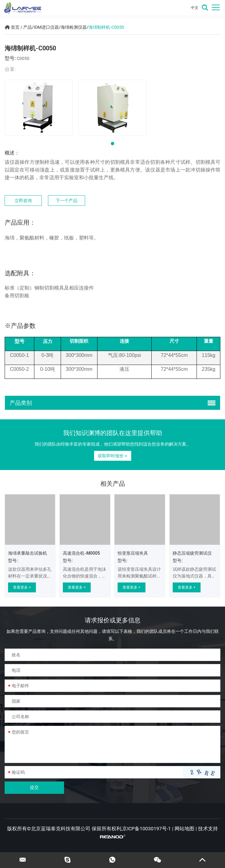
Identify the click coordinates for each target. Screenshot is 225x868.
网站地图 (184, 829)
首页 (15, 27)
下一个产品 (67, 201)
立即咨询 (23, 201)
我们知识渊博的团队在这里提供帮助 (113, 433)
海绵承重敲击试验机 (28, 553)
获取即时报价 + (112, 456)
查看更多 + (22, 587)
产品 (28, 27)
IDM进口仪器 (46, 27)
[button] (112, 144)
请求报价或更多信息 (113, 620)
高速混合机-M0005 (81, 553)
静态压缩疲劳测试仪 (192, 553)
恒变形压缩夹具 (133, 553)
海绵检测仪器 (74, 27)
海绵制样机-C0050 (106, 27)
